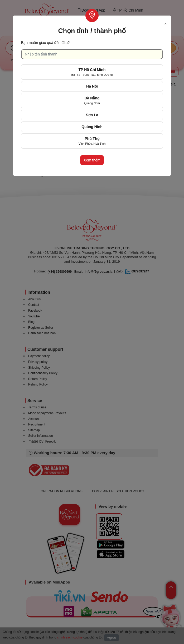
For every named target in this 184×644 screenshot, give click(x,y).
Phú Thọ (92, 141)
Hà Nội (92, 86)
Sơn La (92, 115)
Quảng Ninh (92, 127)
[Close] (166, 23)
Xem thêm (92, 160)
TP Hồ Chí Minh (92, 72)
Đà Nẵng (92, 100)
